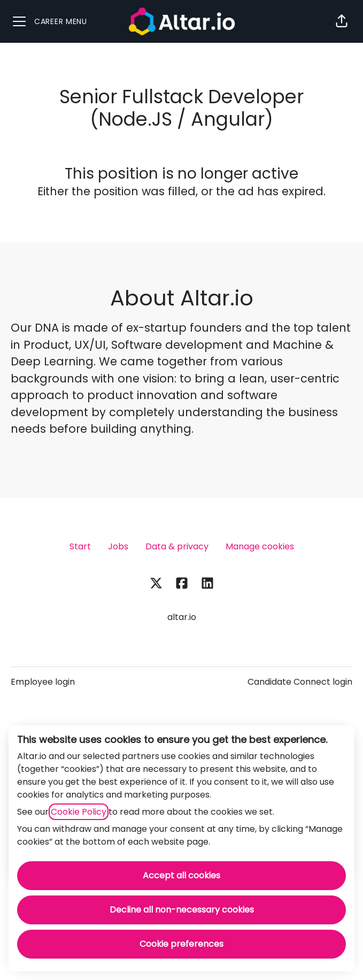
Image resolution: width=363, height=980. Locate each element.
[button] (342, 21)
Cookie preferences (181, 944)
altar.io (182, 617)
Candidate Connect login (300, 682)
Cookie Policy (79, 812)
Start (80, 546)
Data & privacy (177, 546)
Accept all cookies (181, 875)
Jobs (118, 546)
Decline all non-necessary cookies (182, 910)
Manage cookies (260, 546)
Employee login (43, 682)
